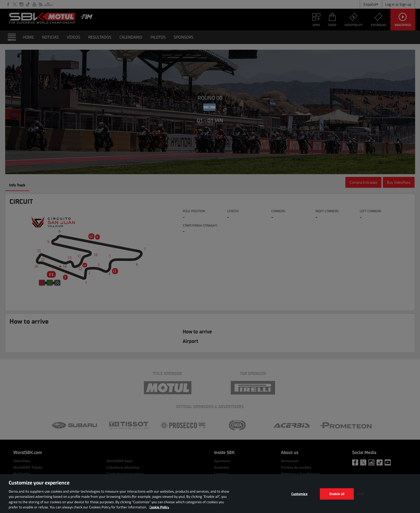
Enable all (337, 494)
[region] (210, 494)
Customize (299, 494)
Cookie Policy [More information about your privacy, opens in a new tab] (159, 507)
